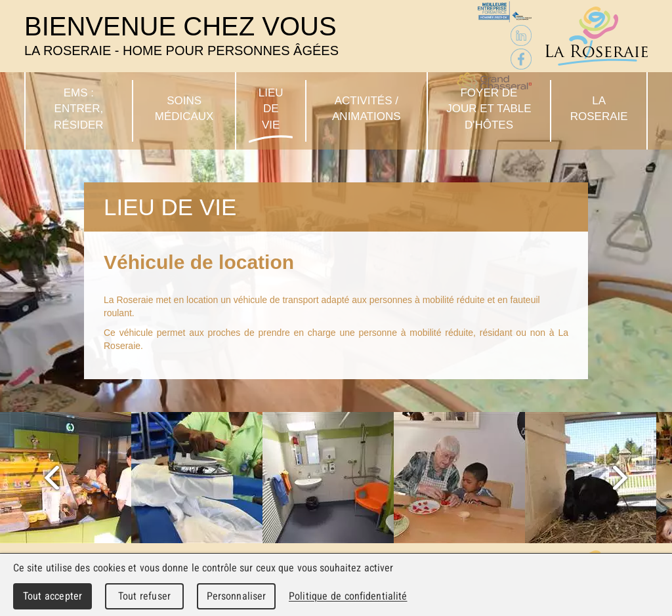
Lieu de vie (271, 109)
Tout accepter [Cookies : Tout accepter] (52, 596)
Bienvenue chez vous (181, 35)
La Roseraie (599, 109)
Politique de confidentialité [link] (348, 596)
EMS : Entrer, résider (79, 109)
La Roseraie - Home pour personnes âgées (597, 36)
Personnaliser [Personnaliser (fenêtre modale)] (237, 596)
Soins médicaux (184, 109)
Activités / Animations (367, 109)
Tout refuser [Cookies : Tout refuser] (144, 596)
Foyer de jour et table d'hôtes (489, 109)
